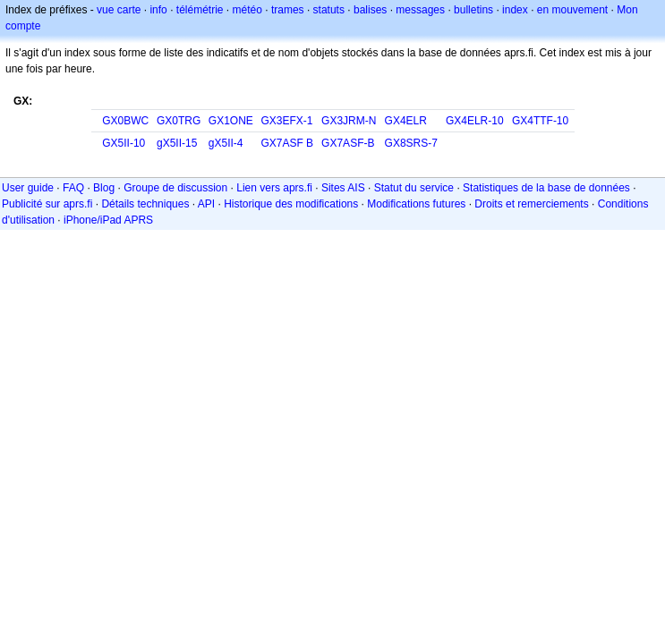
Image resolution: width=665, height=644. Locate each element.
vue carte (119, 10)
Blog (104, 188)
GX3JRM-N (349, 121)
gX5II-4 (226, 143)
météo (247, 10)
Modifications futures (416, 204)
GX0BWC (125, 121)
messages (420, 10)
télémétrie (200, 10)
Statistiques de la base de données (546, 188)
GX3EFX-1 (286, 121)
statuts (329, 10)
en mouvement (572, 10)
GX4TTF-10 (540, 121)
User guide (28, 188)
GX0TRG (179, 121)
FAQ (73, 188)
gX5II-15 (177, 143)
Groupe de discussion (175, 188)
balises (370, 10)
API (206, 204)
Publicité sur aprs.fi (47, 204)
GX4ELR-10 (475, 121)
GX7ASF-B (348, 143)
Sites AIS (343, 188)
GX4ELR (406, 121)
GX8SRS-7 (411, 143)
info (158, 10)
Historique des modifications (291, 204)
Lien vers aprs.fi (274, 188)
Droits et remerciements (531, 204)
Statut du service (414, 188)
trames (288, 10)
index (515, 10)
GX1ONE (231, 121)
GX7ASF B (287, 143)
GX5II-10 (124, 143)
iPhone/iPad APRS (108, 220)
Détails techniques (145, 204)
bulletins (473, 10)
